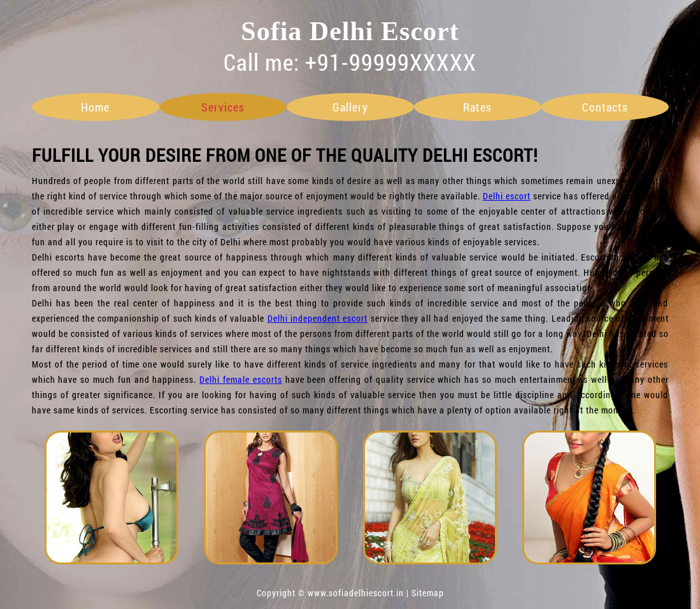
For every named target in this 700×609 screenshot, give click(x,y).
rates (477, 107)
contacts (605, 107)
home (95, 107)
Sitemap (428, 593)
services (223, 107)
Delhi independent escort (318, 318)
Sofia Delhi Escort (350, 31)
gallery (350, 107)
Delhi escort (507, 196)
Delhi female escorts (241, 379)
